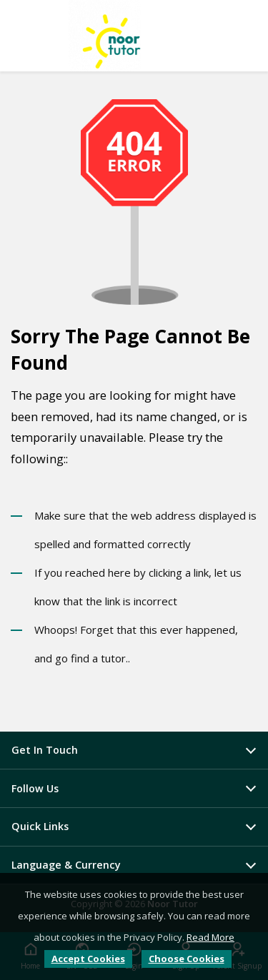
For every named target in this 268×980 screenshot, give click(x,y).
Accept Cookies (88, 959)
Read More (210, 937)
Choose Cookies (187, 959)
